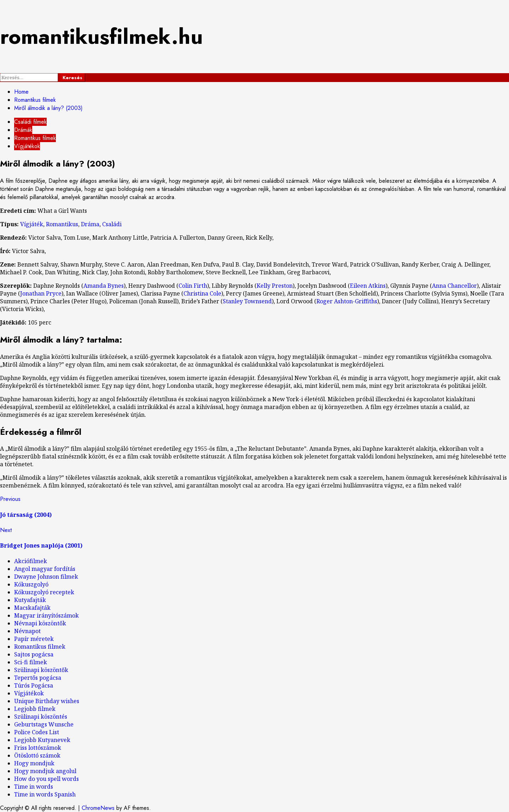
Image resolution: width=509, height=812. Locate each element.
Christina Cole (202, 293)
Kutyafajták (30, 600)
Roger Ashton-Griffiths (347, 301)
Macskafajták (32, 608)
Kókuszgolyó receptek (44, 592)
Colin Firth (193, 286)
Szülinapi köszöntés (41, 717)
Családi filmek (30, 122)
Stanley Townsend (247, 301)
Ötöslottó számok (37, 755)
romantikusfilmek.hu (101, 37)
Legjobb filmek (35, 709)
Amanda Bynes (104, 286)
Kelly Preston (275, 286)
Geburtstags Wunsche (44, 724)
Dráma (90, 224)
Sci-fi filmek (31, 662)
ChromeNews (98, 808)
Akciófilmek (31, 561)
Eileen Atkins (368, 286)
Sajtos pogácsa (34, 654)
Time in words (34, 787)
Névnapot (27, 631)
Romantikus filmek (35, 138)
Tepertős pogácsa (38, 678)
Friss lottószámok (38, 748)
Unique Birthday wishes (47, 701)
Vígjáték (32, 224)
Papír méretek (34, 639)
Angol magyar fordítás (45, 569)
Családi (112, 224)
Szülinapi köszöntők (41, 670)
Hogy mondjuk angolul (45, 771)
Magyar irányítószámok (46, 615)
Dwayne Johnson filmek (46, 577)
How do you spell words (46, 779)
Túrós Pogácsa (34, 685)
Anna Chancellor (454, 286)
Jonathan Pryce (41, 293)
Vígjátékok (27, 146)
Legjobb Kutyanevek (42, 740)
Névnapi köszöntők (40, 623)
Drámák (23, 130)
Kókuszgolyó (31, 584)
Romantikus (62, 224)
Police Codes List (37, 732)
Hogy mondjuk (34, 763)
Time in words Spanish (45, 794)
